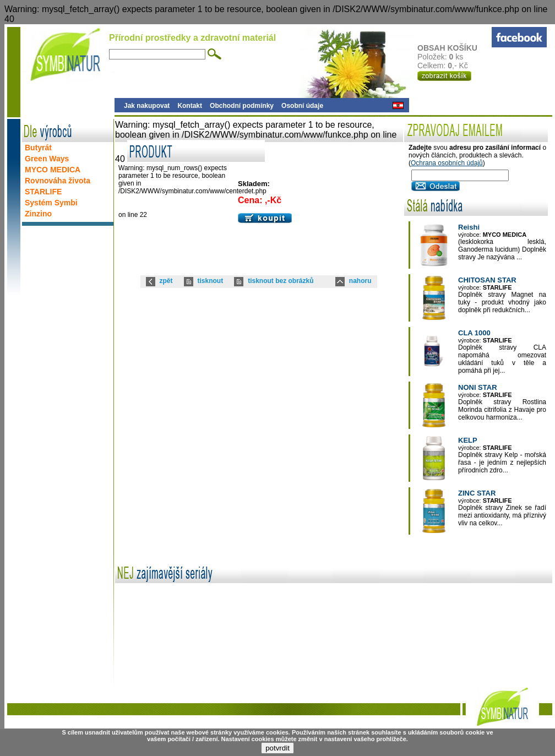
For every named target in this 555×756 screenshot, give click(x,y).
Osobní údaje (302, 106)
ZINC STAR (477, 493)
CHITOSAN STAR (487, 280)
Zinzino (38, 214)
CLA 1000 (474, 333)
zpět (166, 281)
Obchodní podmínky (242, 106)
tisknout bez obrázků (281, 281)
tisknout (211, 281)
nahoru (360, 281)
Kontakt (190, 106)
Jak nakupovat (147, 106)
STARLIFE (43, 192)
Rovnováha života (58, 181)
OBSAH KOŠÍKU (454, 48)
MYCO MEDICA (53, 170)
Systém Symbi (51, 203)
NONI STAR (478, 387)
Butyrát (38, 148)
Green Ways (47, 159)
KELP (468, 440)
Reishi (469, 227)
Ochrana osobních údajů (447, 163)
